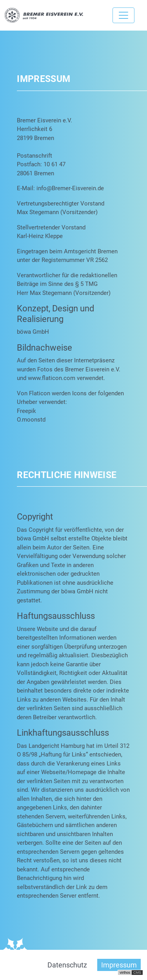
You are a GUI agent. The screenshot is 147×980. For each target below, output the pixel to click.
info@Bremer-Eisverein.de (70, 188)
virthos (125, 973)
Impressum (119, 965)
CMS (137, 973)
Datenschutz (67, 965)
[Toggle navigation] (123, 15)
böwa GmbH (33, 332)
